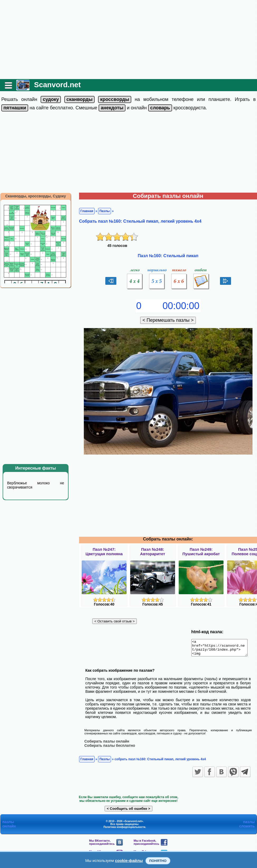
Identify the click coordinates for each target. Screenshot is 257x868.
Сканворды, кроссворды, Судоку (36, 196)
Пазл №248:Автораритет (153, 552)
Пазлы (105, 211)
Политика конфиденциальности (124, 830)
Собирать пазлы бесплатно (110, 748)
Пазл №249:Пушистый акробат (201, 552)
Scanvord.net (57, 85)
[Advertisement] (129, 40)
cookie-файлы (129, 860)
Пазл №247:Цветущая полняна (104, 552)
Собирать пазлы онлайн (107, 744)
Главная (87, 211)
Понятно (158, 861)
